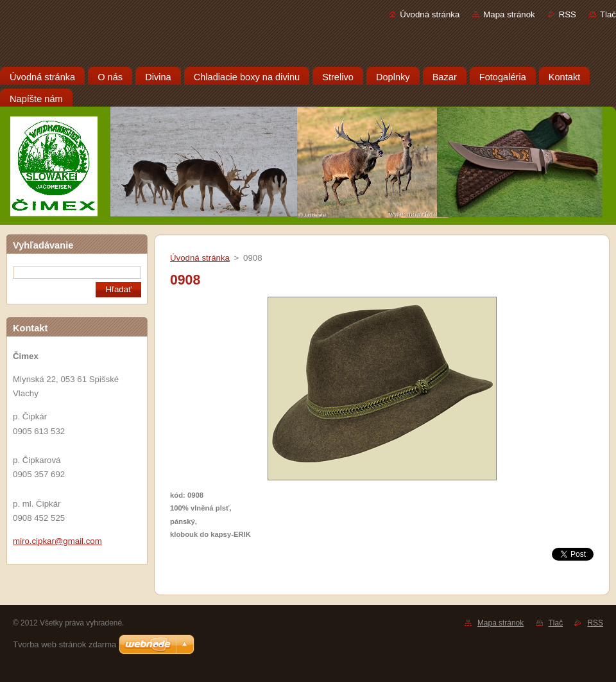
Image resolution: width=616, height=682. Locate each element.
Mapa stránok (509, 14)
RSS (568, 14)
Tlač (608, 14)
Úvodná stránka (430, 14)
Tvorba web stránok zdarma (64, 644)
